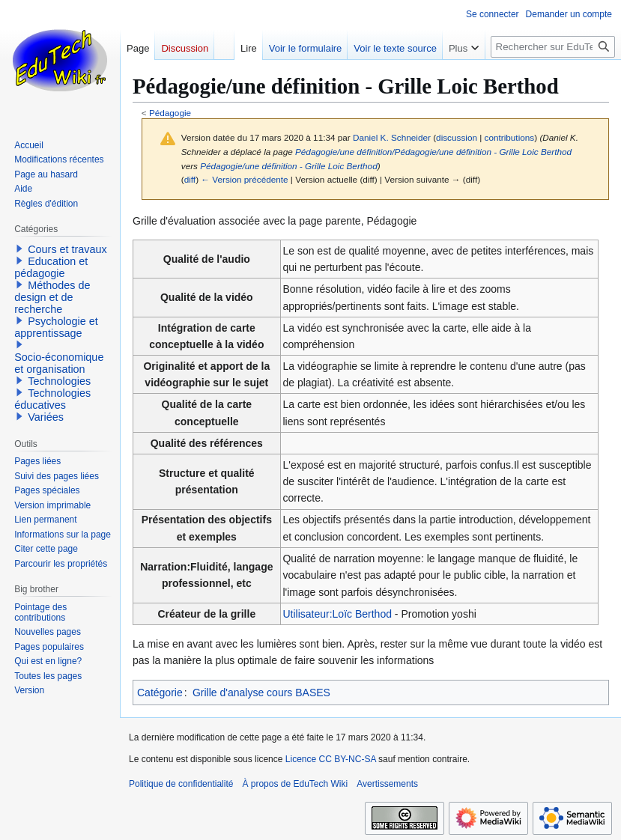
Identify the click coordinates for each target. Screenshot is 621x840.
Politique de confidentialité (181, 784)
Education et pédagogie (51, 267)
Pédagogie (170, 113)
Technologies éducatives (52, 399)
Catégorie (160, 693)
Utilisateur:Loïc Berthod (337, 614)
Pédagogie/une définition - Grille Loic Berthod (288, 166)
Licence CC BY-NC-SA (331, 759)
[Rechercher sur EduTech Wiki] (553, 47)
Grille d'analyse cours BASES (261, 693)
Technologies (59, 381)
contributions (510, 137)
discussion (457, 137)
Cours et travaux (67, 249)
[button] (19, 249)
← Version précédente (244, 179)
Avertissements (387, 784)
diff (190, 179)
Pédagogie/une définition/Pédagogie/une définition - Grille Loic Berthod (433, 152)
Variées (46, 417)
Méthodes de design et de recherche (52, 297)
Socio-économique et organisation (59, 363)
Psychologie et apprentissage (56, 327)
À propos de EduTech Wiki (295, 784)
